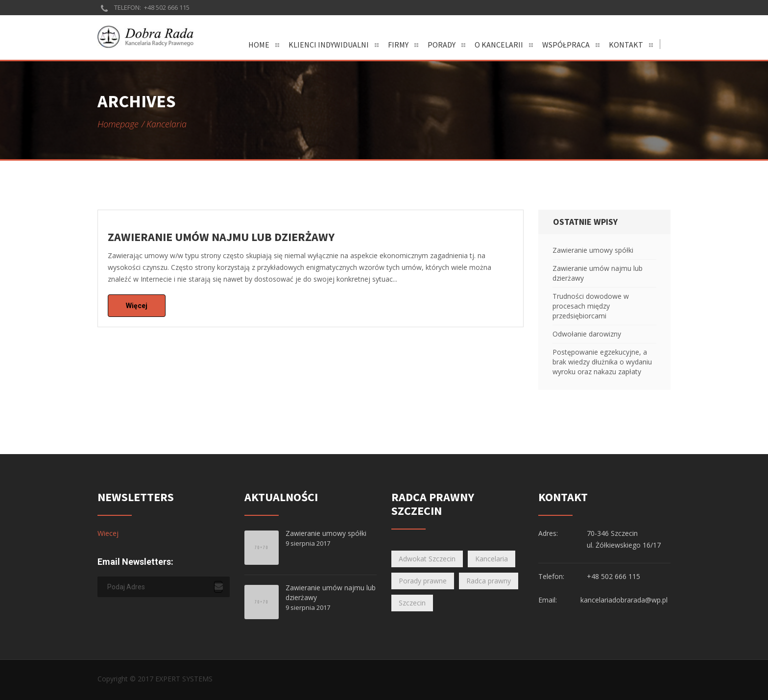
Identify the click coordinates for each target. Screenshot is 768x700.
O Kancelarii (499, 45)
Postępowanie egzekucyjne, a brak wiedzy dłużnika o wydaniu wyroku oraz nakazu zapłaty (602, 362)
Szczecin (412, 603)
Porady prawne (423, 581)
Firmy (398, 45)
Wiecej (108, 533)
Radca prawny (489, 581)
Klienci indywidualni (329, 45)
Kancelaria (492, 559)
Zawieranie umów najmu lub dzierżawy (598, 273)
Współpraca (566, 45)
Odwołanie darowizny (587, 334)
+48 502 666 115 (167, 7)
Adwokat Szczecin (427, 559)
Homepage (118, 124)
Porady (442, 45)
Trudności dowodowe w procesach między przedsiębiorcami (591, 306)
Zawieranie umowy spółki (593, 250)
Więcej (137, 306)
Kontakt (626, 45)
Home (259, 45)
